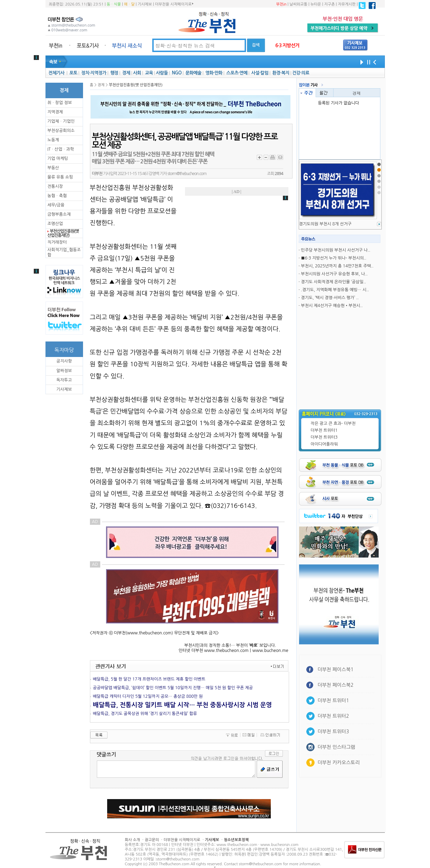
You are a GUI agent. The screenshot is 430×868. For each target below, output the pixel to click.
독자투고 (64, 380)
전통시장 (55, 186)
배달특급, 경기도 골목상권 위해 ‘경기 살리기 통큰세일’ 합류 (145, 714)
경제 (126, 73)
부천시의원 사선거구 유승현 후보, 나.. (334, 274)
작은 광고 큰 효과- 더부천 (333, 423)
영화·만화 (214, 73)
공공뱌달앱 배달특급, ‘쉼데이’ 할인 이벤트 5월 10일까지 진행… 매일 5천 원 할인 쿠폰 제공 (173, 688)
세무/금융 (56, 205)
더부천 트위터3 (324, 437)
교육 (149, 73)
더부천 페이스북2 (336, 685)
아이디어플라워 (324, 444)
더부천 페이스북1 (336, 670)
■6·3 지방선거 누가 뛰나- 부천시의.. (334, 258)
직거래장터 (57, 242)
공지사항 (64, 361)
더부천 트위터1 (324, 430)
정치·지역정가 (94, 73)
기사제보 (145, 4)
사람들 (162, 73)
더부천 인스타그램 (336, 747)
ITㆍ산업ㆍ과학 (61, 149)
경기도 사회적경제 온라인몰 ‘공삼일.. (333, 282)
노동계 (53, 140)
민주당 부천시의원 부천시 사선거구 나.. (335, 250)
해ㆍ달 (129, 4)
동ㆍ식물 (114, 4)
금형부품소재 (59, 214)
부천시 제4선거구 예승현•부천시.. (332, 306)
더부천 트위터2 (333, 716)
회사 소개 (132, 840)
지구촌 (330, 4)
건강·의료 (301, 73)
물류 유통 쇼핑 (60, 177)
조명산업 (55, 224)
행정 (114, 73)
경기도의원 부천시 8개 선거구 (325, 224)
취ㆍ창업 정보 (60, 103)
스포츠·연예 (237, 73)
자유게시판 (347, 4)
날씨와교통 (298, 4)
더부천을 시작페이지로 (174, 4)
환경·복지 (281, 73)
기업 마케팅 (58, 159)
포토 (73, 73)
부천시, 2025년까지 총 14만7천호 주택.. (337, 266)
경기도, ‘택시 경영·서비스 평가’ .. (330, 298)
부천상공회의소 (61, 131)
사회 (137, 73)
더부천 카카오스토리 (339, 763)
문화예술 (193, 73)
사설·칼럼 (260, 73)
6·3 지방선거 (287, 45)
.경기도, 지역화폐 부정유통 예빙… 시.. (335, 290)
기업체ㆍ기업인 (61, 121)
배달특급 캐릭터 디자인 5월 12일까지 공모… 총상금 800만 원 (148, 696)
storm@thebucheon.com (187, 174)
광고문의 (152, 840)
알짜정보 (64, 371)
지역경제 (55, 112)
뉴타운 (316, 4)
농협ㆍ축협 (57, 196)
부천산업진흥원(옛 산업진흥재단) (63, 233)
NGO (177, 73)
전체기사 (56, 73)
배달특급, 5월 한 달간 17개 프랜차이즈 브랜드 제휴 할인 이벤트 (149, 679)
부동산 (53, 168)
